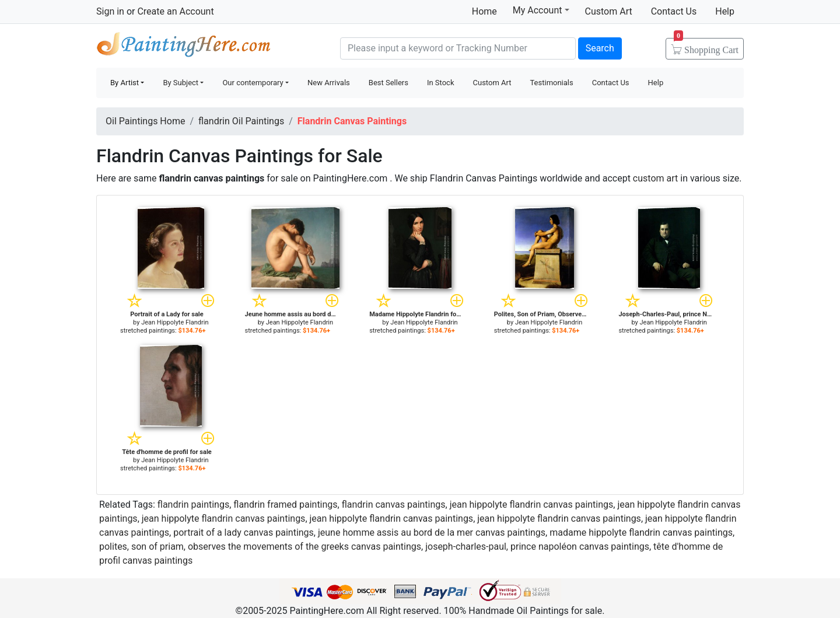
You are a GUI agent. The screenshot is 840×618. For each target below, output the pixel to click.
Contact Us (674, 11)
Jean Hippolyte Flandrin (175, 322)
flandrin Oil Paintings (241, 121)
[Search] (458, 48)
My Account (541, 10)
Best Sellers (388, 83)
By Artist (125, 83)
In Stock (441, 83)
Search (600, 48)
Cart (706, 46)
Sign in (110, 11)
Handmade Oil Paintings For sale (184, 47)
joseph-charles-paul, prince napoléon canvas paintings (537, 547)
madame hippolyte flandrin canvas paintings (641, 533)
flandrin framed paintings (285, 504)
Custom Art (609, 11)
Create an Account (175, 11)
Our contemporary (253, 83)
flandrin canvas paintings (394, 504)
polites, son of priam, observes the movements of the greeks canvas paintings (260, 547)
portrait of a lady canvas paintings (244, 533)
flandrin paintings (193, 504)
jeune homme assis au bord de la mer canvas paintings (432, 533)
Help (725, 11)
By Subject (181, 83)
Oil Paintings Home (145, 121)
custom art (655, 178)
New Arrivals (329, 83)
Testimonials (551, 83)
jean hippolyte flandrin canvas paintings (532, 504)
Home (484, 11)
